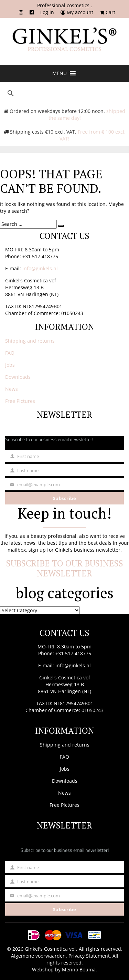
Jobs (10, 365)
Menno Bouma (79, 969)
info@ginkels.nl (40, 268)
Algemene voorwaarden (38, 956)
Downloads (18, 377)
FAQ (10, 353)
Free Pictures (20, 401)
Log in (47, 12)
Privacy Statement (89, 956)
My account (77, 12)
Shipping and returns (30, 341)
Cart (107, 12)
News (12, 389)
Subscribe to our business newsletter (65, 568)
